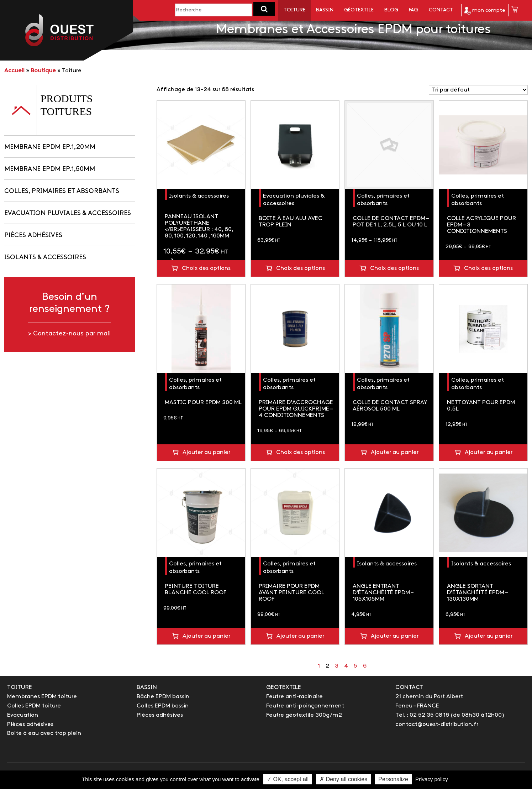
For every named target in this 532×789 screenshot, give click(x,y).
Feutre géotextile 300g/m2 (304, 715)
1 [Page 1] (319, 666)
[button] (264, 9)
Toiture (294, 10)
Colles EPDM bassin (163, 706)
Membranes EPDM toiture (42, 697)
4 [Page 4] (346, 666)
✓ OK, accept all (288, 779)
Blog (391, 10)
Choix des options (206, 268)
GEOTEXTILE (284, 687)
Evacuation (23, 715)
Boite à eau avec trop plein (44, 733)
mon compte (485, 11)
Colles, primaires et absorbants (62, 191)
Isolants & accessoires (45, 258)
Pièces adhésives (33, 236)
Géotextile (359, 10)
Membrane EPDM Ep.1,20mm (50, 147)
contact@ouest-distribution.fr (437, 724)
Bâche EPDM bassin (163, 697)
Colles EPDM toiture (34, 706)
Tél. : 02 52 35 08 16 (422, 715)
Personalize (393, 779)
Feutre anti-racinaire (294, 697)
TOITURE (20, 687)
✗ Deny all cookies (343, 779)
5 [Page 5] (355, 666)
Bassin (325, 10)
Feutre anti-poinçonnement (305, 706)
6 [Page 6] (365, 666)
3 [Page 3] (337, 666)
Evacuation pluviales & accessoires (68, 213)
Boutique (43, 71)
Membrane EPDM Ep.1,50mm (50, 169)
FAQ (414, 10)
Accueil (14, 71)
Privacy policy (432, 779)
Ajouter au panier (206, 452)
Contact (441, 10)
